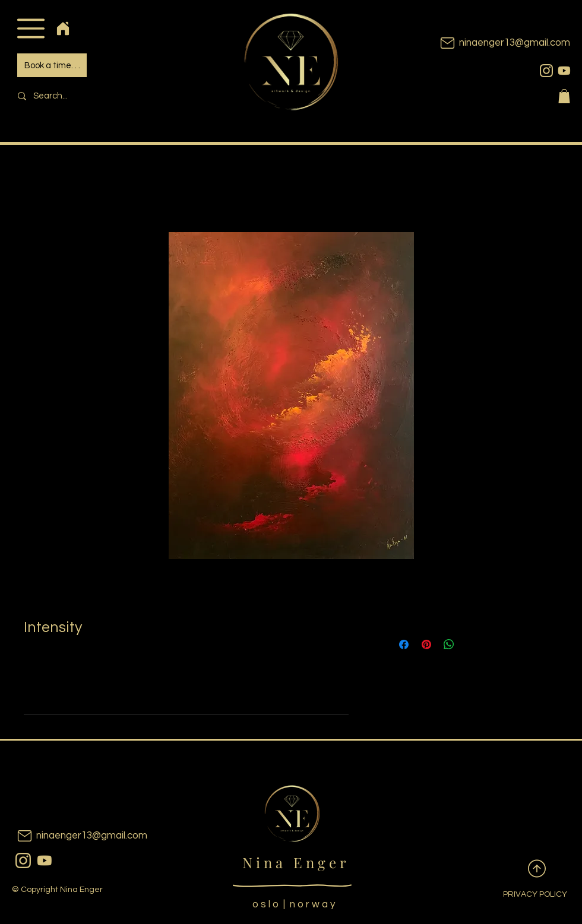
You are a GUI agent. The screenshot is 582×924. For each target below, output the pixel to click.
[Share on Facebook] (404, 644)
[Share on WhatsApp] (449, 644)
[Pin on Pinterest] (426, 644)
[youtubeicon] (564, 71)
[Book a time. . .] (52, 65)
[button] (31, 28)
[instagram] (546, 71)
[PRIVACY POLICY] (526, 895)
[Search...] (93, 96)
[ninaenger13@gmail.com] (487, 43)
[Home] (63, 28)
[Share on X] (472, 644)
